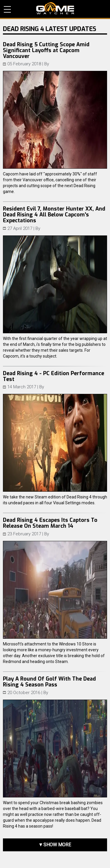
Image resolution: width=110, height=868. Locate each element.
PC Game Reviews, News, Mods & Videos (55, 8)
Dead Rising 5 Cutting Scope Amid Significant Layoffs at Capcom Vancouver (46, 50)
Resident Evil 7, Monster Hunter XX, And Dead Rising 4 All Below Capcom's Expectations (54, 215)
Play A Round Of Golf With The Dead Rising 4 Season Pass (49, 682)
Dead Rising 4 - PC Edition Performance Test (54, 376)
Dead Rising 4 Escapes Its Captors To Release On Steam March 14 (50, 523)
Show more (57, 845)
